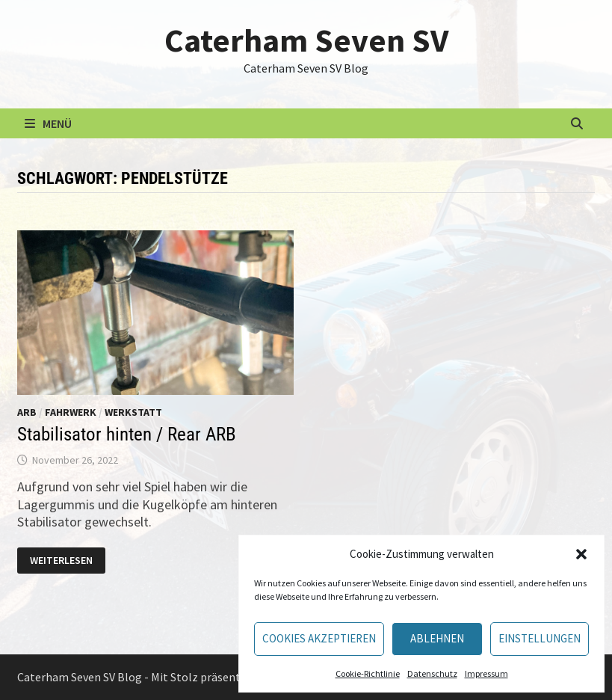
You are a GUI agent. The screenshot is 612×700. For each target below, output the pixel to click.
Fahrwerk (71, 412)
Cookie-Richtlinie (368, 673)
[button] (581, 554)
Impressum (486, 673)
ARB (27, 412)
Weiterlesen (62, 561)
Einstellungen (540, 638)
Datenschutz (432, 673)
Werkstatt (133, 412)
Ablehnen (437, 638)
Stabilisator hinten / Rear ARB (127, 434)
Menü (48, 123)
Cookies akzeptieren (319, 638)
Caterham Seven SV (306, 40)
